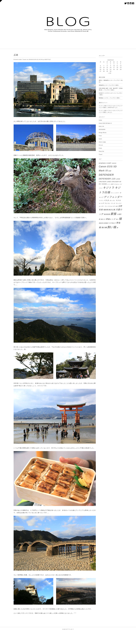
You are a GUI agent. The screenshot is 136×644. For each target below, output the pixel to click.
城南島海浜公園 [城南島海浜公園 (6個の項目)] (109, 210)
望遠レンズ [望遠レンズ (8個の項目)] (111, 219)
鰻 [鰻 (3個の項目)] (117, 228)
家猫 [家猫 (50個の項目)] (113, 214)
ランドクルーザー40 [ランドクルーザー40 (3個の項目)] (111, 206)
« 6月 (110, 73)
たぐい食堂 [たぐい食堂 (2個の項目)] (111, 184)
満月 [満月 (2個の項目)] (117, 219)
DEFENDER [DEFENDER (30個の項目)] (106, 175)
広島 (16, 55)
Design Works (103, 133)
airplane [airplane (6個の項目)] (102, 163)
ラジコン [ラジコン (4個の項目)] (107, 203)
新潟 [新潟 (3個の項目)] (102, 219)
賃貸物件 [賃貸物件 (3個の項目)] (106, 223)
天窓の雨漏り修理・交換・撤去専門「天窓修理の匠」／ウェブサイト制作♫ (111, 89)
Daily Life (101, 126)
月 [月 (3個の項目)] (105, 219)
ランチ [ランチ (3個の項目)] (113, 203)
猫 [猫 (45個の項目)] (120, 219)
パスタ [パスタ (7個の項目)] (106, 200)
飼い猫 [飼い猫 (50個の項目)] (112, 227)
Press (100, 148)
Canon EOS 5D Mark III (105, 123)
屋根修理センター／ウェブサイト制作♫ (109, 85)
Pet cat (101, 145)
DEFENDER (102, 129)
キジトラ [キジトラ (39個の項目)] (109, 188)
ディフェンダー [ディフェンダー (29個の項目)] (113, 197)
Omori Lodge (102, 142)
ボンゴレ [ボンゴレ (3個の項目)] (112, 201)
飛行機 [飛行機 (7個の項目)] (104, 228)
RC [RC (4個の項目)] (100, 184)
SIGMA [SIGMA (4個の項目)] (104, 184)
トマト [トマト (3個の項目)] (101, 201)
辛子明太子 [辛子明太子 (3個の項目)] (112, 223)
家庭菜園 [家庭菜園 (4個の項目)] (107, 214)
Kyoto (100, 139)
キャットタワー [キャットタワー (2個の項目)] (115, 193)
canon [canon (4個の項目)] (114, 163)
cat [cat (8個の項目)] (110, 171)
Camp (100, 120)
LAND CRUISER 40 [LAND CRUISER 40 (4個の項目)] (114, 182)
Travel (24, 59)
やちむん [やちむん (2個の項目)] (117, 184)
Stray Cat (101, 151)
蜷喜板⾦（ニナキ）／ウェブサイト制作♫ (110, 98)
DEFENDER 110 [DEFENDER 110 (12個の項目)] (107, 179)
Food (100, 136)
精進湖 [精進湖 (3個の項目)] (101, 223)
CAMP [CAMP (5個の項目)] (109, 163)
